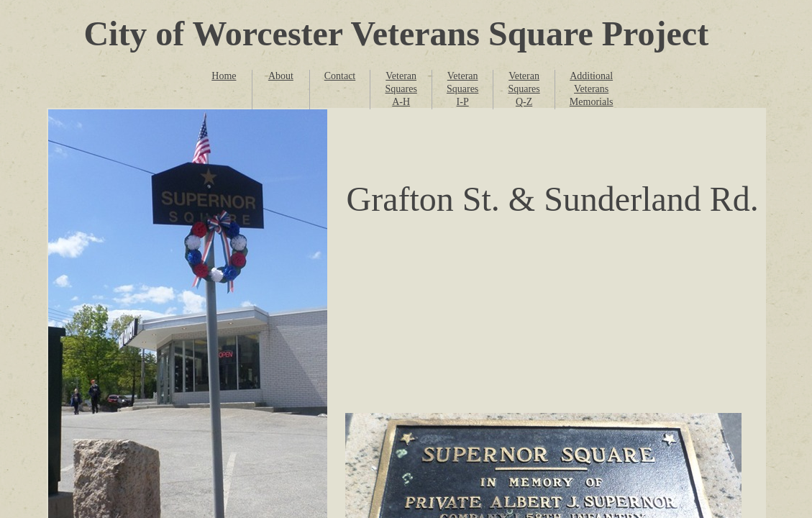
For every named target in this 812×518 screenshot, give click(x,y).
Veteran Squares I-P (462, 89)
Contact (340, 76)
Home (224, 76)
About (281, 76)
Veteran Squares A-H (401, 89)
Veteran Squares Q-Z (524, 89)
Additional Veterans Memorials (592, 89)
